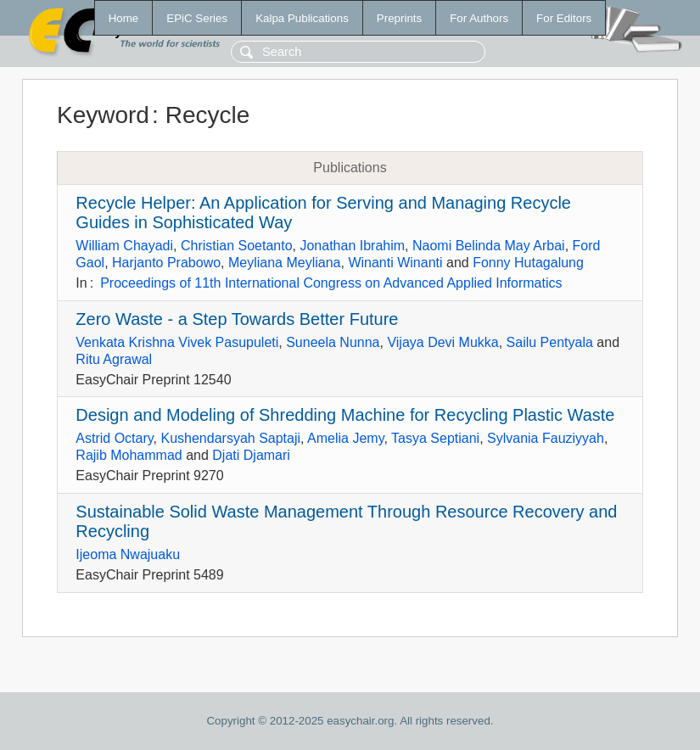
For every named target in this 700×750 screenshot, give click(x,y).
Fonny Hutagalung (528, 263)
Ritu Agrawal (114, 359)
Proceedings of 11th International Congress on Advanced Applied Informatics (331, 283)
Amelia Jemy (345, 438)
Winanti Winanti (395, 263)
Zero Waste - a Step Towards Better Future (237, 319)
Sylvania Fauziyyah (546, 438)
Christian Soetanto (237, 246)
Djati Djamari (251, 455)
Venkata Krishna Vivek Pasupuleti (177, 342)
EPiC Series (197, 18)
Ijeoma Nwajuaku (128, 554)
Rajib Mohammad (129, 455)
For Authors (479, 18)
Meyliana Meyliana (285, 263)
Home (124, 18)
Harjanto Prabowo (166, 263)
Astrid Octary (114, 438)
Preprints (399, 18)
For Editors (564, 18)
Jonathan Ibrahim (352, 246)
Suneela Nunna (333, 342)
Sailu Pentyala (550, 342)
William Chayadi (124, 246)
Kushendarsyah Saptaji (231, 438)
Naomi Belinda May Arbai (489, 246)
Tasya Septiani (435, 438)
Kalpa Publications (302, 18)
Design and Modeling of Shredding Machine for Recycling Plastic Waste (345, 415)
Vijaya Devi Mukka (442, 342)
